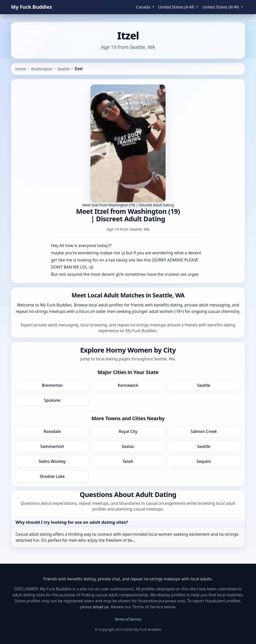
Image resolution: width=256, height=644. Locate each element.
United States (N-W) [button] (221, 7)
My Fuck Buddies (31, 7)
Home (21, 69)
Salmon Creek (204, 431)
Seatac (128, 446)
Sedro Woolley (52, 461)
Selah (128, 461)
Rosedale (52, 431)
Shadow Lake (52, 476)
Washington (42, 69)
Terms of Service (128, 619)
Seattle (64, 69)
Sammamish (52, 446)
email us (101, 607)
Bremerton (52, 385)
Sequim (204, 461)
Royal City (128, 431)
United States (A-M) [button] (177, 7)
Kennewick (128, 385)
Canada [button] (144, 7)
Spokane (52, 400)
